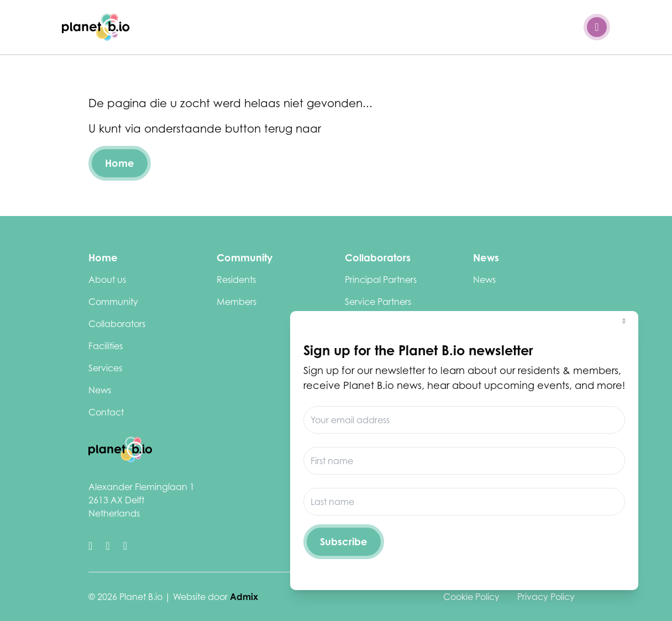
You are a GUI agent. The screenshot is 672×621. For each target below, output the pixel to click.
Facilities (106, 346)
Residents (236, 280)
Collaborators (117, 324)
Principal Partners (381, 280)
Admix (244, 597)
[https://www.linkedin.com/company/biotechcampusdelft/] (107, 546)
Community (113, 302)
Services (105, 368)
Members (237, 302)
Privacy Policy (546, 597)
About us (107, 280)
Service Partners (378, 302)
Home (120, 163)
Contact (106, 412)
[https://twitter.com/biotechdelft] (90, 546)
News (100, 390)
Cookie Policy (471, 597)
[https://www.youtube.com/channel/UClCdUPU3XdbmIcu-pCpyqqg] (125, 546)
